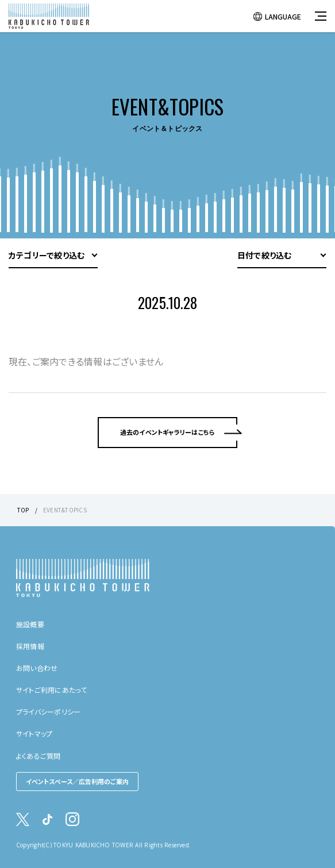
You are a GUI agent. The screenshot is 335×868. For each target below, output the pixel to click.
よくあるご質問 (38, 756)
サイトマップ (34, 733)
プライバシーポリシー (48, 711)
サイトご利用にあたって (52, 690)
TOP (23, 510)
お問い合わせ (37, 668)
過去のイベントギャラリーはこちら (168, 432)
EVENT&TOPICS (65, 510)
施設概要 (30, 624)
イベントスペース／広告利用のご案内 (77, 781)
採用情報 (30, 646)
